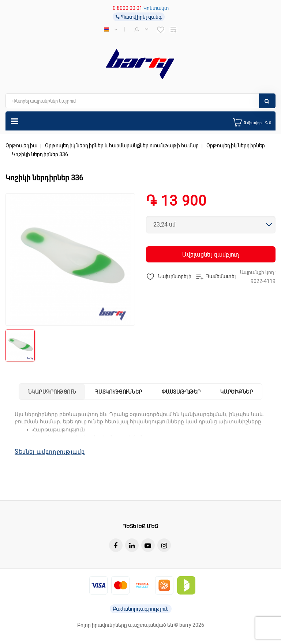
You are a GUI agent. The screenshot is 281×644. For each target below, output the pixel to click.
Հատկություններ (119, 392)
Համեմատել (216, 277)
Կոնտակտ (156, 8)
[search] (140, 101)
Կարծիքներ (237, 392)
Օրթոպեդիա (21, 146)
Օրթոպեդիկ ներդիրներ (236, 146)
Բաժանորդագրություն (141, 609)
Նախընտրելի (169, 277)
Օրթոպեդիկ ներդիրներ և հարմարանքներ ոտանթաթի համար (122, 146)
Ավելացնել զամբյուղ (211, 255)
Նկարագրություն (52, 392)
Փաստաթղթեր (181, 392)
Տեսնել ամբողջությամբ (50, 452)
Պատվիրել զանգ (139, 17)
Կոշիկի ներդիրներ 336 (40, 154)
